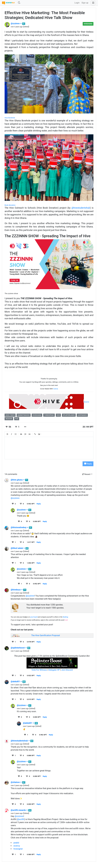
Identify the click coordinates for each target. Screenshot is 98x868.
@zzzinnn (16, 23)
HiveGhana (88, 24)
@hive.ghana (18, 480)
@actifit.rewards (19, 810)
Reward (87, 474)
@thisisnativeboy (20, 527)
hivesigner (18, 849)
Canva (56, 389)
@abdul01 (16, 681)
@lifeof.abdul (18, 548)
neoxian (9, 419)
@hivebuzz (17, 590)
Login (77, 3)
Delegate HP (54, 670)
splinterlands (69, 415)
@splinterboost (19, 648)
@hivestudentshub (81, 208)
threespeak (49, 415)
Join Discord (67, 670)
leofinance (82, 415)
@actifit (21, 819)
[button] (93, 3)
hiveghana (37, 415)
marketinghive (24, 415)
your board (34, 617)
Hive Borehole (10, 118)
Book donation (10, 205)
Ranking (65, 617)
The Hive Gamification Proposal (46, 635)
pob (17, 419)
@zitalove (16, 782)
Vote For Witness (39, 670)
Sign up (85, 3)
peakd (16, 843)
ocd (58, 415)
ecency (17, 846)
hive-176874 (10, 415)
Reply (88, 464)
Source (86, 402)
